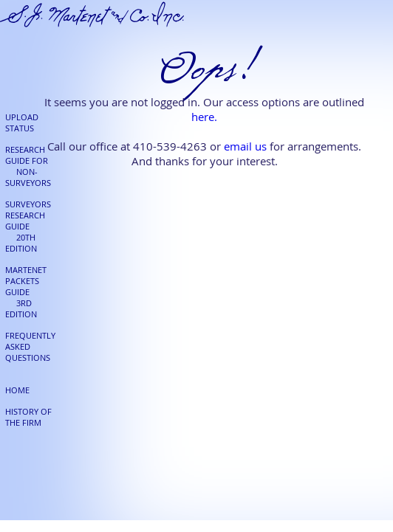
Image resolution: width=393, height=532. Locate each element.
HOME (17, 390)
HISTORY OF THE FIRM (28, 417)
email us (245, 146)
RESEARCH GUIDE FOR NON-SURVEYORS (28, 166)
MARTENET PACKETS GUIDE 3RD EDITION (26, 292)
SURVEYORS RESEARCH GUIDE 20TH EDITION (28, 226)
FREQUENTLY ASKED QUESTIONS (30, 346)
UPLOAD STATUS (22, 122)
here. (204, 117)
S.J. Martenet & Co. (92, 15)
